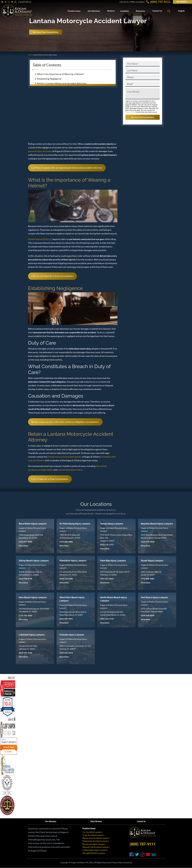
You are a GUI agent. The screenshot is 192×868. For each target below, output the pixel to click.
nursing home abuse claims (70, 470)
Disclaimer (128, 862)
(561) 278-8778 (25, 579)
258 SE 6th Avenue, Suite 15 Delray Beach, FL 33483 (30, 573)
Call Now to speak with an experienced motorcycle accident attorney (67, 168)
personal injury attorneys (40, 151)
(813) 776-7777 (107, 545)
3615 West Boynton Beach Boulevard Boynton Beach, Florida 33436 (157, 536)
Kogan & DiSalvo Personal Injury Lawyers (32, 529)
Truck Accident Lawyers (93, 835)
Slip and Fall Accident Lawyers (96, 847)
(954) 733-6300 (66, 579)
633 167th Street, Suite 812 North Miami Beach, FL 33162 (113, 613)
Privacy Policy (130, 112)
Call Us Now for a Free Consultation (50, 479)
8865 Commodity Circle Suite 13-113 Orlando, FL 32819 (75, 647)
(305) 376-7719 (107, 619)
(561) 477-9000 (25, 542)
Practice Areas (74, 11)
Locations (124, 11)
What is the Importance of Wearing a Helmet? (60, 74)
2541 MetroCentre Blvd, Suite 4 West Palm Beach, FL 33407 (73, 613)
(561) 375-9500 (148, 542)
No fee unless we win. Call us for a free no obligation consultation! (65, 422)
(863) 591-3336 (25, 653)
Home (30, 55)
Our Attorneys (94, 11)
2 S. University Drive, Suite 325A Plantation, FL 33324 (73, 573)
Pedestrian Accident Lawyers (96, 841)
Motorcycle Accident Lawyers (96, 838)
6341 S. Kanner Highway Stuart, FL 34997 (151, 573)
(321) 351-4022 (107, 579)
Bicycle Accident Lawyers (94, 844)
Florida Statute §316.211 (40, 239)
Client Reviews (96, 821)
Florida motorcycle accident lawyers (65, 457)
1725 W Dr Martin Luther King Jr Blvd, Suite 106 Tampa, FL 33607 (116, 538)
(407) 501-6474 (66, 653)
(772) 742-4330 (25, 615)
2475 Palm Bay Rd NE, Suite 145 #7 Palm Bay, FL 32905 (115, 573)
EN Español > (182, 2)
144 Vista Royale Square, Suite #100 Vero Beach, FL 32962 (34, 610)
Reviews (111, 11)
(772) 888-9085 (148, 579)
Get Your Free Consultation (46, 32)
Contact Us (157, 11)
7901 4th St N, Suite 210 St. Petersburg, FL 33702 (70, 536)
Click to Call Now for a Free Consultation (52, 276)
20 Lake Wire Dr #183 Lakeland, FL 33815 (28, 647)
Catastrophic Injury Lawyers (95, 850)
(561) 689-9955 (66, 619)
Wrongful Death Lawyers (94, 853)
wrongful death (45, 470)
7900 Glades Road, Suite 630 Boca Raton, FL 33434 (31, 536)
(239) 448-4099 (148, 615)
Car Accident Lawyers (92, 832)
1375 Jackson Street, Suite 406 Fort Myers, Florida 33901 (154, 610)
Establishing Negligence (49, 79)
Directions (23, 546)
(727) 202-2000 (66, 542)
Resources (140, 11)
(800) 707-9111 (158, 2)
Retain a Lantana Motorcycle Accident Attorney (62, 83)
